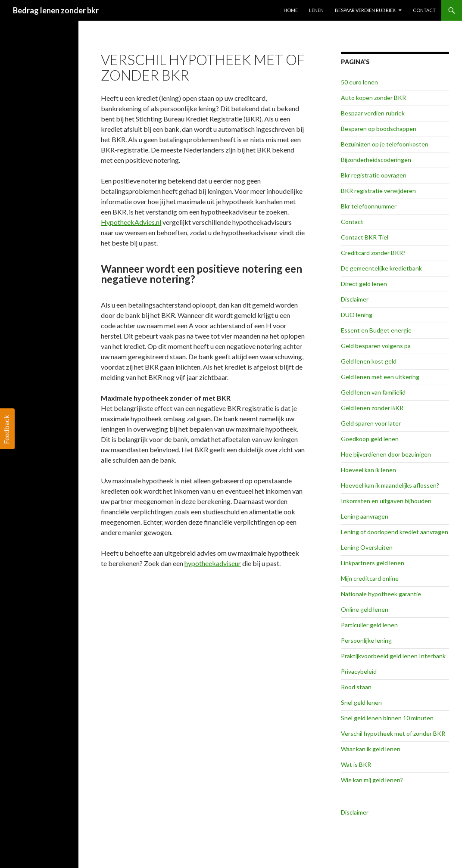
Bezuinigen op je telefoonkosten (385, 144)
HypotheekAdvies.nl (131, 222)
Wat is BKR (356, 764)
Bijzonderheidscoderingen (376, 160)
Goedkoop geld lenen (370, 439)
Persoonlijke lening (366, 640)
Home (291, 10)
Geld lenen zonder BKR (372, 408)
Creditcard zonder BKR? (373, 253)
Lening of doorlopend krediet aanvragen (395, 532)
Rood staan (356, 687)
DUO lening (357, 315)
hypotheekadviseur (213, 563)
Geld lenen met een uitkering (380, 377)
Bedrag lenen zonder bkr (56, 10)
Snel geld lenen (361, 702)
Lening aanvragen (365, 516)
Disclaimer (355, 299)
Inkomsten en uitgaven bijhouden (386, 501)
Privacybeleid (359, 671)
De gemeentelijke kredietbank (381, 268)
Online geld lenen (365, 609)
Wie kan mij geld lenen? (372, 780)
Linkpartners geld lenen (373, 563)
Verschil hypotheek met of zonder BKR (393, 733)
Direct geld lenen (364, 284)
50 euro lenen (359, 82)
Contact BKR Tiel (365, 237)
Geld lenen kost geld (369, 361)
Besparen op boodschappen (379, 129)
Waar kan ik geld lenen (371, 749)
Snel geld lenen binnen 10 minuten (387, 718)
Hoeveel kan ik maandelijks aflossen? (390, 485)
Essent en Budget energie (376, 330)
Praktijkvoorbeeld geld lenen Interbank (393, 656)
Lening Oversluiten (367, 547)
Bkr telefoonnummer (369, 206)
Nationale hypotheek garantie (381, 594)
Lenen (316, 10)
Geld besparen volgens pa (376, 346)
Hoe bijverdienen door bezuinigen (386, 454)
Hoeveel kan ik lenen (368, 470)
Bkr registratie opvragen (374, 175)
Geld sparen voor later (371, 423)
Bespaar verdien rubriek (365, 10)
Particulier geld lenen (369, 625)
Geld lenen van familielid (373, 392)
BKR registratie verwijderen (378, 191)
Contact (424, 10)
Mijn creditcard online (370, 578)
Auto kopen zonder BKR (373, 98)
